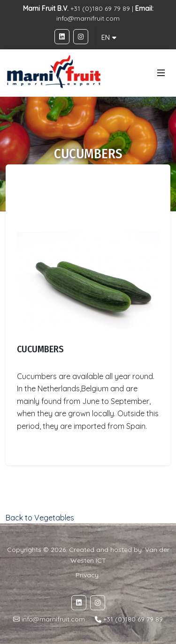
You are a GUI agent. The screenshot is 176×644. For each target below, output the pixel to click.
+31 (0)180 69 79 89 (133, 620)
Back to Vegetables (40, 518)
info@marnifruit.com (88, 18)
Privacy (87, 575)
